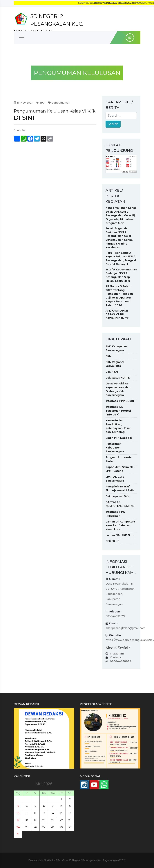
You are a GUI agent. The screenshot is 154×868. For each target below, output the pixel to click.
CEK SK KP (113, 541)
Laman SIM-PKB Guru (120, 535)
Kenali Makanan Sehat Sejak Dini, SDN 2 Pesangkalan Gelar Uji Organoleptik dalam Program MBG (121, 215)
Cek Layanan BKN (118, 496)
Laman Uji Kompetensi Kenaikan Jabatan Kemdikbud (121, 525)
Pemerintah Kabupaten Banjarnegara (115, 448)
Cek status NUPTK (118, 378)
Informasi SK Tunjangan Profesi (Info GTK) (118, 411)
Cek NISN (112, 372)
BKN (108, 356)
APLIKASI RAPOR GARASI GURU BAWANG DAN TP (117, 314)
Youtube (116, 657)
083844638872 (121, 661)
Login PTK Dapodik (119, 438)
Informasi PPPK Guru (120, 401)
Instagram (117, 654)
